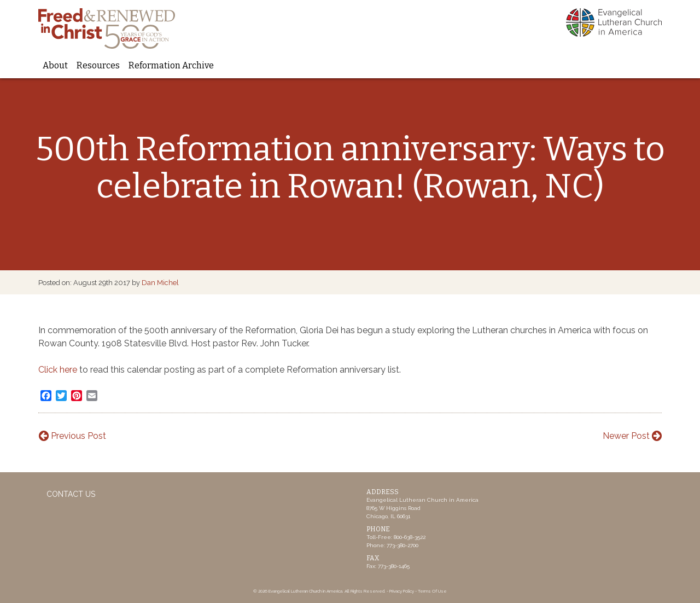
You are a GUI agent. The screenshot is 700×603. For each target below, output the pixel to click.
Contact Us (71, 494)
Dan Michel (160, 283)
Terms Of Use (432, 591)
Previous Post (72, 436)
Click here (59, 370)
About (55, 65)
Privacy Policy (402, 591)
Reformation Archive (171, 65)
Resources (98, 65)
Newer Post (632, 436)
